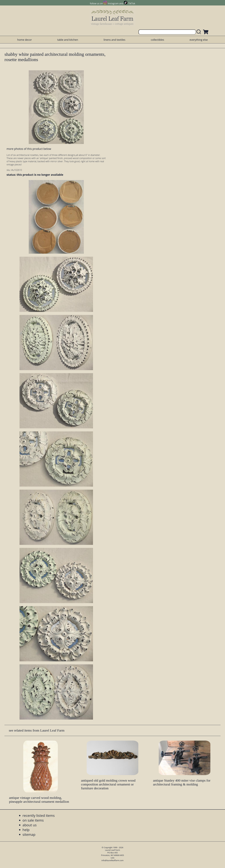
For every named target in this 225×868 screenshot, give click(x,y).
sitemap (29, 834)
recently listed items (39, 815)
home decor (24, 40)
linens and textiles (114, 40)
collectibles (157, 40)
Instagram (113, 3)
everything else (199, 40)
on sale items (33, 820)
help (26, 830)
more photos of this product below (29, 149)
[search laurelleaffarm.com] (199, 32)
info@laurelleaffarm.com (113, 860)
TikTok (132, 3)
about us (30, 825)
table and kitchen (68, 40)
